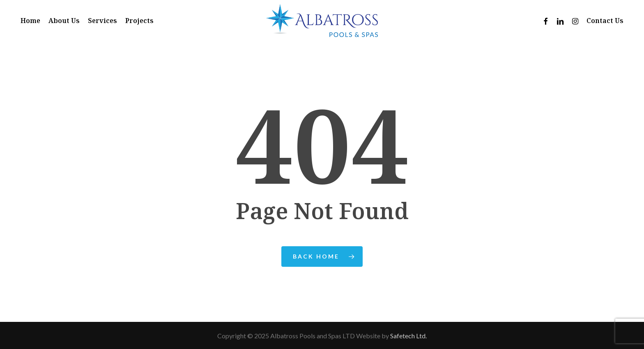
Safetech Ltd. (408, 336)
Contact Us (605, 21)
